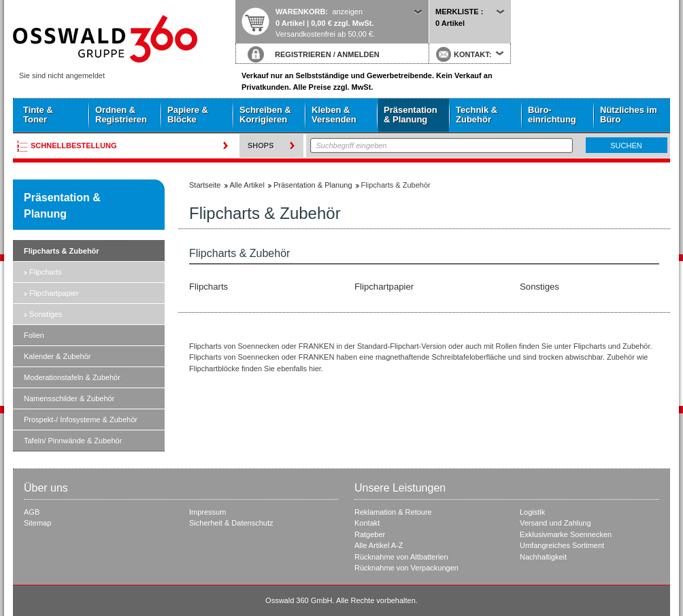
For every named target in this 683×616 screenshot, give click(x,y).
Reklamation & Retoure (393, 512)
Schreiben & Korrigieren (265, 115)
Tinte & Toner (38, 115)
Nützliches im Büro (629, 115)
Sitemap (37, 523)
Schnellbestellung (74, 146)
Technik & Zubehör (477, 115)
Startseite (124, 39)
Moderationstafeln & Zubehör (72, 377)
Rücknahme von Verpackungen (406, 568)
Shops (261, 146)
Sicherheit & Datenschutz (231, 523)
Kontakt (367, 523)
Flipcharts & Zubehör (62, 251)
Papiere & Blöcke (188, 115)
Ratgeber (370, 534)
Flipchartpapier (54, 293)
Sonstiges (46, 314)
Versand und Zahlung (555, 523)
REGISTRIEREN (303, 54)
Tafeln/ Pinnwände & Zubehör (73, 441)
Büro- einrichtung (552, 115)
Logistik (532, 512)
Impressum (207, 512)
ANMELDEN (358, 54)
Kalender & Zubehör (57, 356)
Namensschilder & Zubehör (69, 398)
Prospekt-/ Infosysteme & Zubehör (81, 420)
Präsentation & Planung (411, 115)
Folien (34, 335)
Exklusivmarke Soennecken (566, 534)
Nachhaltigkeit (543, 557)
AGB (32, 512)
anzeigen (347, 12)
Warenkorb (300, 12)
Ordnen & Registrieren (121, 115)
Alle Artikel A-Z (379, 545)
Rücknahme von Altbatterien (401, 557)
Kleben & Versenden (334, 115)
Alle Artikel (247, 185)
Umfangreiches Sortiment (562, 545)
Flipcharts (46, 272)
